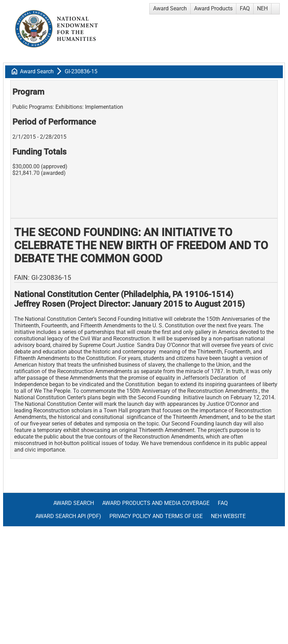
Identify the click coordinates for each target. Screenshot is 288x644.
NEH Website (228, 516)
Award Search (170, 8)
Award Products (213, 8)
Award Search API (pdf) (68, 516)
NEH (262, 8)
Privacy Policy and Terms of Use (156, 516)
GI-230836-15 (81, 71)
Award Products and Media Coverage (156, 503)
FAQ (245, 8)
